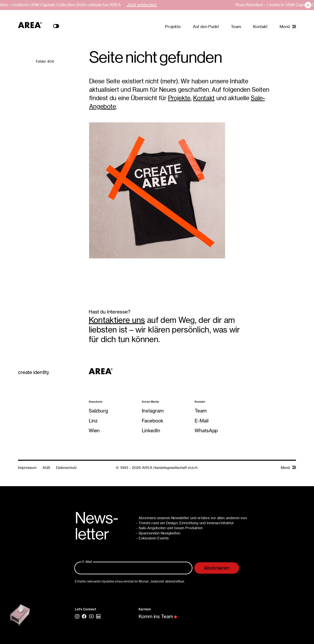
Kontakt (260, 27)
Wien (94, 431)
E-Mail (201, 421)
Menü (288, 468)
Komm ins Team (158, 616)
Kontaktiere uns (117, 320)
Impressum (27, 468)
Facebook (153, 421)
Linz (93, 421)
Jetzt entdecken (142, 5)
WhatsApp (206, 431)
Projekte (173, 27)
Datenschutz (66, 468)
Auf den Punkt (206, 27)
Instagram (153, 411)
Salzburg (98, 411)
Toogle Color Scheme (56, 26)
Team (236, 27)
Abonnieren (217, 568)
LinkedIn (151, 431)
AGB (46, 468)
